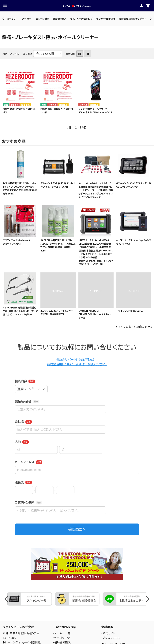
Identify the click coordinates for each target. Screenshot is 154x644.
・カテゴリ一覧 (61, 638)
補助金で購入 (60, 19)
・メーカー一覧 (62, 633)
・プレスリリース (111, 638)
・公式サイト (108, 633)
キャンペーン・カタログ (81, 19)
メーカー (27, 19)
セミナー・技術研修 (106, 19)
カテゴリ (11, 19)
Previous (4, 19)
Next (150, 19)
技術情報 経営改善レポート (133, 19)
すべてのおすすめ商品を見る (135, 327)
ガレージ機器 (43, 19)
